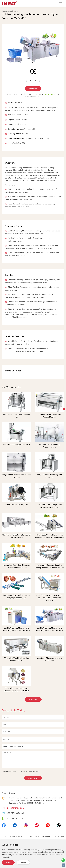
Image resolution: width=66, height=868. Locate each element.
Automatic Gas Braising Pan (17, 505)
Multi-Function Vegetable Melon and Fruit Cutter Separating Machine (49, 598)
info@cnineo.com (16, 808)
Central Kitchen (13, 11)
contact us (48, 94)
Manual (33, 81)
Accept (8, 862)
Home (4, 11)
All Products (33, 699)
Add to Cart (33, 89)
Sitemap (61, 836)
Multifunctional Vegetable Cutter (17, 444)
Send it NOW (33, 778)
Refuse (23, 862)
